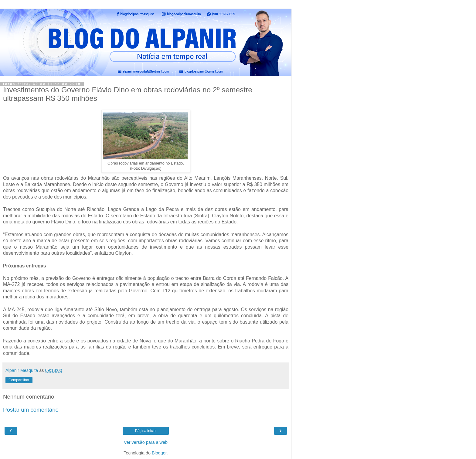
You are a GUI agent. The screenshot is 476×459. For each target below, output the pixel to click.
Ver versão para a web (146, 442)
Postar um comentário (31, 410)
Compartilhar (19, 380)
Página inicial (146, 431)
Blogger (159, 453)
